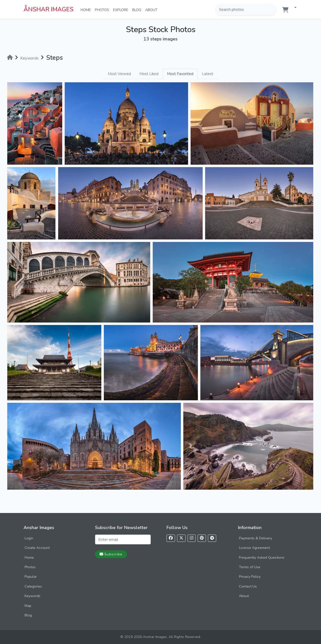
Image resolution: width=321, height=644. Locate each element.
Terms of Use (250, 567)
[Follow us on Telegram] (212, 538)
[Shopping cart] (285, 10)
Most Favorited (180, 74)
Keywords (32, 596)
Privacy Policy (250, 577)
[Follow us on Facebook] (171, 538)
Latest (208, 74)
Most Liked (149, 74)
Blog (138, 10)
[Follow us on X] (181, 538)
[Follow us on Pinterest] (202, 538)
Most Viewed (119, 74)
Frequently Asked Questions (262, 558)
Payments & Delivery (256, 538)
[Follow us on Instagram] (192, 538)
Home (87, 10)
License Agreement (254, 548)
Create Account (37, 548)
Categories (33, 586)
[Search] (272, 10)
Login (29, 538)
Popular (31, 577)
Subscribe (111, 554)
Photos (103, 10)
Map (28, 606)
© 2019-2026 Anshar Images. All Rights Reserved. (161, 637)
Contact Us (248, 586)
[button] (293, 8)
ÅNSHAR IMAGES (49, 9)
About (152, 10)
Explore (122, 10)
